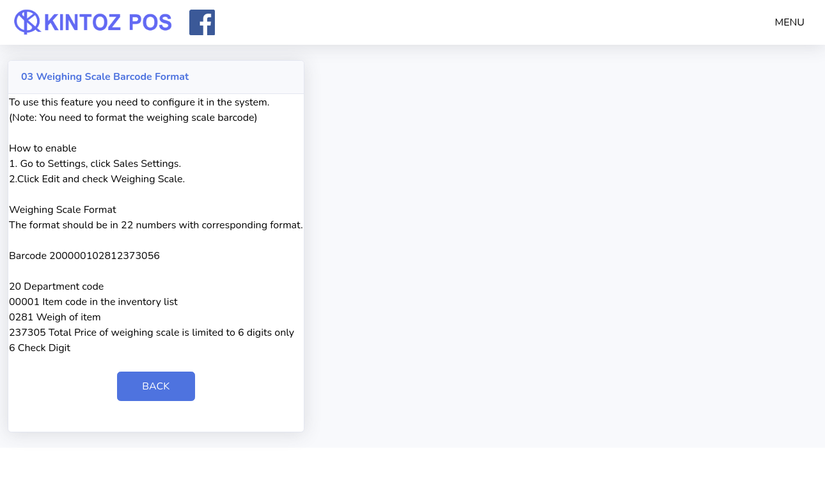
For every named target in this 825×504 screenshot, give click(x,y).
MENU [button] (790, 22)
